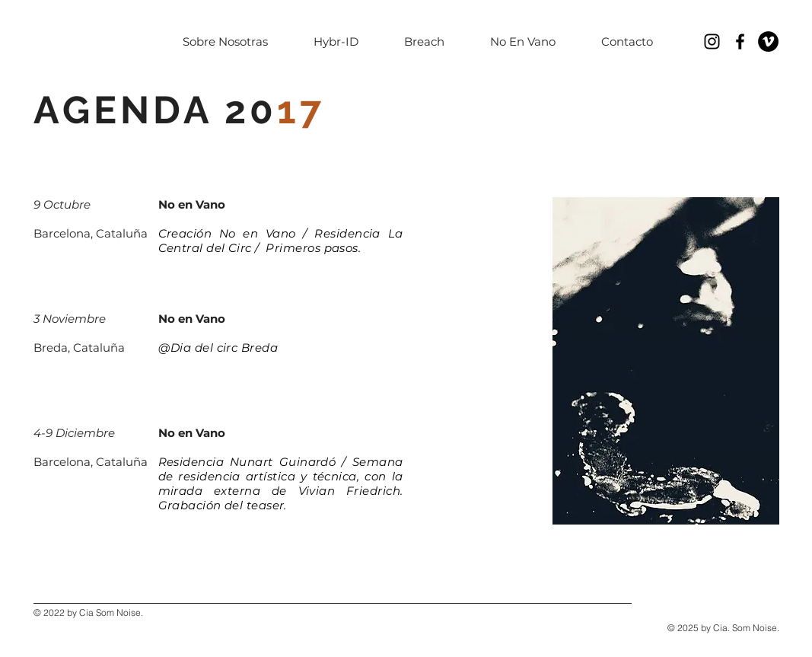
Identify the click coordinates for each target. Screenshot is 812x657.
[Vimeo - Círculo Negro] (768, 41)
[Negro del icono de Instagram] (712, 41)
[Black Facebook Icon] (740, 41)
